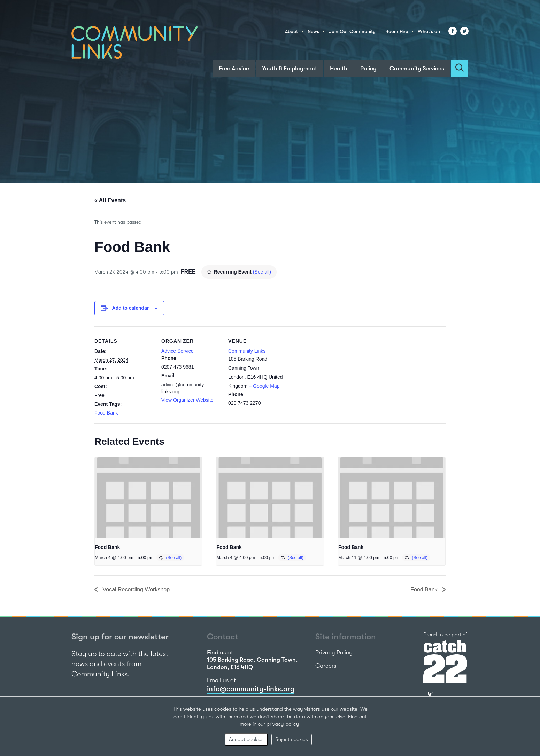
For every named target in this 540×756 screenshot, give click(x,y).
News (313, 31)
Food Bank (106, 413)
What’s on (429, 31)
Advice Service (178, 351)
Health (339, 68)
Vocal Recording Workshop (135, 589)
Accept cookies (246, 739)
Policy (368, 68)
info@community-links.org (251, 689)
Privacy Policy (334, 652)
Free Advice (234, 68)
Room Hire (397, 31)
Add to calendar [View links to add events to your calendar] (131, 308)
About (291, 31)
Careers (326, 666)
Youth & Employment (290, 68)
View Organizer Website (187, 400)
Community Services (417, 68)
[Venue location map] (332, 374)
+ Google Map (264, 386)
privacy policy (283, 724)
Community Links (247, 351)
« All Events (110, 200)
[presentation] (148, 497)
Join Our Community (352, 31)
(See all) (262, 272)
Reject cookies (292, 739)
